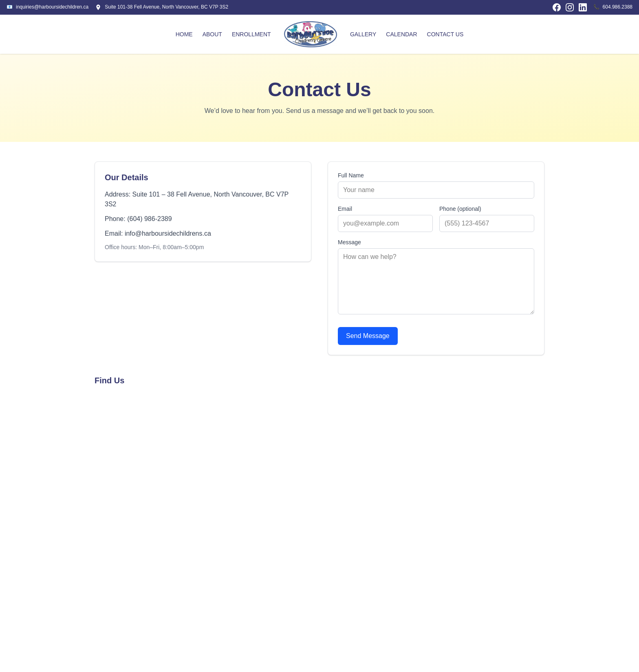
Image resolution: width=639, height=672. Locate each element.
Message (349, 242)
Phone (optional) (460, 209)
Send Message (368, 336)
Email (345, 209)
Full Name (351, 175)
